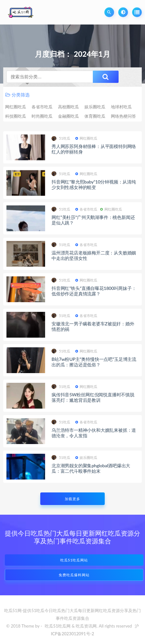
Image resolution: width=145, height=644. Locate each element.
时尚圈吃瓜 (42, 116)
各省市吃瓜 (42, 107)
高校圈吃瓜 (68, 107)
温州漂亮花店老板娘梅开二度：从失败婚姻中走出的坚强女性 (94, 255)
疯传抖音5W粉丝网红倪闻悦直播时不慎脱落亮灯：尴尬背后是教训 (93, 397)
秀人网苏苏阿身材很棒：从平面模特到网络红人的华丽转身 (94, 149)
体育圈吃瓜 (95, 116)
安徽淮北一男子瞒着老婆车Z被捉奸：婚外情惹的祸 (93, 326)
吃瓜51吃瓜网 (58, 626)
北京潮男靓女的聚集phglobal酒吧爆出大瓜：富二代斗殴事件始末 (91, 468)
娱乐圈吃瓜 (95, 107)
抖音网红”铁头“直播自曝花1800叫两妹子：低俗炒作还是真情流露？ (94, 291)
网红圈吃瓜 (16, 107)
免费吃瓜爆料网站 (74, 575)
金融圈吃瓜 (68, 116)
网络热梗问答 (123, 116)
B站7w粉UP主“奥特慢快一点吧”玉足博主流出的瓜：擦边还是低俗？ (94, 362)
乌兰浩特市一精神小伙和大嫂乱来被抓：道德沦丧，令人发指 (94, 433)
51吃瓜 (61, 139)
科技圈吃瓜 (16, 116)
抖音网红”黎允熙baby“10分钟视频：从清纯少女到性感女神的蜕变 (94, 184)
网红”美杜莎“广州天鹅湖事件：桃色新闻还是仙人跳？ (93, 220)
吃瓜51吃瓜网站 (74, 560)
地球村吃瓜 (121, 107)
